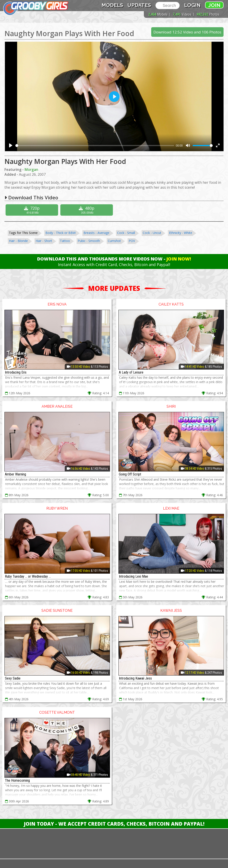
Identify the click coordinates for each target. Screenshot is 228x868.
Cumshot (114, 241)
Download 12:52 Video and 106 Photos (187, 32)
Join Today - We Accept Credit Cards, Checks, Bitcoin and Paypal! (114, 824)
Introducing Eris (16, 372)
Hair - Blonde (18, 241)
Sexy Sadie (13, 678)
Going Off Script (130, 474)
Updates (139, 5)
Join (214, 5)
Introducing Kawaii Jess (135, 678)
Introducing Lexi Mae (133, 576)
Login (192, 5)
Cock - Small (126, 233)
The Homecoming (17, 780)
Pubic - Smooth (89, 241)
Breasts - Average (96, 233)
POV (132, 241)
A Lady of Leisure (131, 372)
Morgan (31, 169)
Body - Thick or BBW (61, 233)
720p (32, 210)
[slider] (95, 146)
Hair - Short (44, 241)
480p (87, 210)
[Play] (11, 145)
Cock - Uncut (152, 233)
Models (112, 5)
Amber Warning (15, 474)
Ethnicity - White (181, 233)
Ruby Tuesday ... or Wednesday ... (28, 576)
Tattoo (65, 241)
